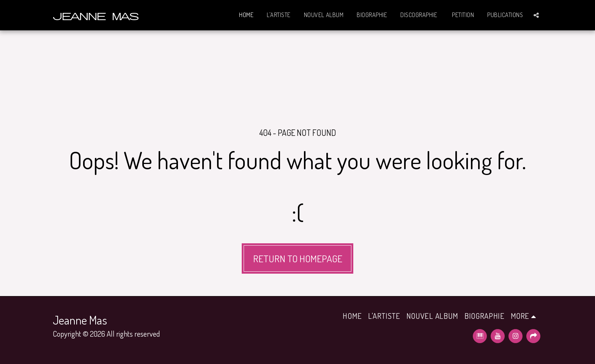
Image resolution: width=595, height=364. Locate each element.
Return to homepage (298, 258)
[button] (536, 15)
